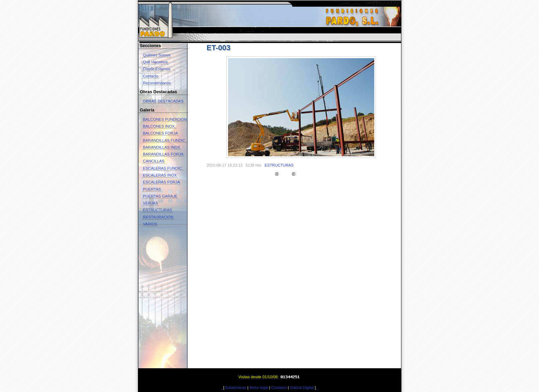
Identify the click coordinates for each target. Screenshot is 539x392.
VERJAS (151, 203)
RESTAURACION (158, 217)
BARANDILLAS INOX (162, 147)
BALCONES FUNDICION (165, 119)
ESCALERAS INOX (160, 175)
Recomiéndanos (157, 83)
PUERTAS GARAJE (160, 196)
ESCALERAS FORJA (162, 182)
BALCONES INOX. (159, 126)
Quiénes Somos (157, 55)
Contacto (151, 76)
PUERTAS (152, 189)
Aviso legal (259, 388)
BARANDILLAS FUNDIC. (165, 140)
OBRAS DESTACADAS (163, 101)
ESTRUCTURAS (158, 210)
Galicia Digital (302, 388)
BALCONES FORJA (160, 133)
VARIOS (150, 224)
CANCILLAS (154, 161)
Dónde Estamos (157, 69)
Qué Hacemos (155, 62)
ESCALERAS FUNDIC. (163, 168)
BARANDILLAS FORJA (163, 154)
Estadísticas (236, 388)
